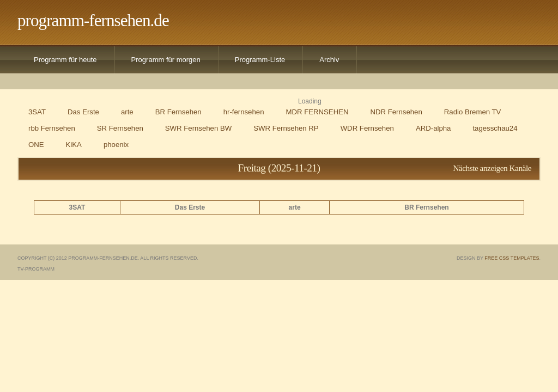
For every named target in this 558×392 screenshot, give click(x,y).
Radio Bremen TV (473, 112)
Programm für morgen (166, 60)
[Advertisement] (378, 22)
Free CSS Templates (512, 258)
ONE (36, 145)
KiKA (74, 145)
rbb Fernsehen (52, 128)
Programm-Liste (260, 60)
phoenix (116, 145)
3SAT (37, 112)
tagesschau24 (495, 128)
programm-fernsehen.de (93, 20)
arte (127, 112)
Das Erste (83, 112)
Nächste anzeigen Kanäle (492, 168)
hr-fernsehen (244, 112)
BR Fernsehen (178, 112)
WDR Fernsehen (367, 128)
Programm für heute (65, 60)
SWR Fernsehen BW (198, 128)
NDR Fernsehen (396, 112)
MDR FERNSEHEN (317, 112)
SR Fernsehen (120, 128)
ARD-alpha (433, 128)
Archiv (329, 60)
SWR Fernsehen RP (286, 128)
